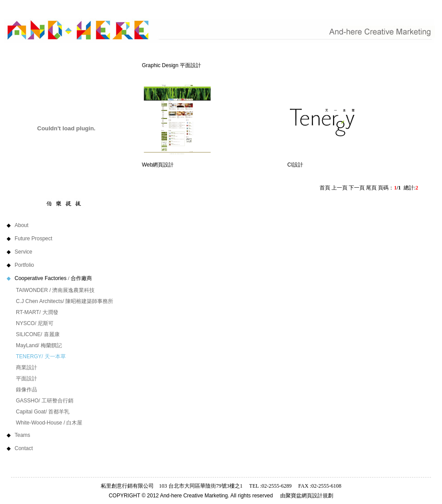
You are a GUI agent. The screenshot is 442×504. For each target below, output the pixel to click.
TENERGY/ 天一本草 (41, 356)
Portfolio (34, 265)
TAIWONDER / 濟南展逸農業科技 (55, 290)
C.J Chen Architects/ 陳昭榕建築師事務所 (65, 301)
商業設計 (27, 368)
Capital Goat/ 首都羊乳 (43, 412)
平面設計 (27, 379)
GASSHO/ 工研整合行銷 (45, 401)
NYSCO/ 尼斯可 (35, 323)
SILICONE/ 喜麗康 (38, 334)
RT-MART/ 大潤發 (37, 312)
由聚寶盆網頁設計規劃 (307, 496)
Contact (36, 448)
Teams (35, 435)
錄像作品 (27, 390)
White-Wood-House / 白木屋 (49, 423)
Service (36, 252)
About (34, 225)
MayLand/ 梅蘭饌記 (39, 345)
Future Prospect (41, 239)
